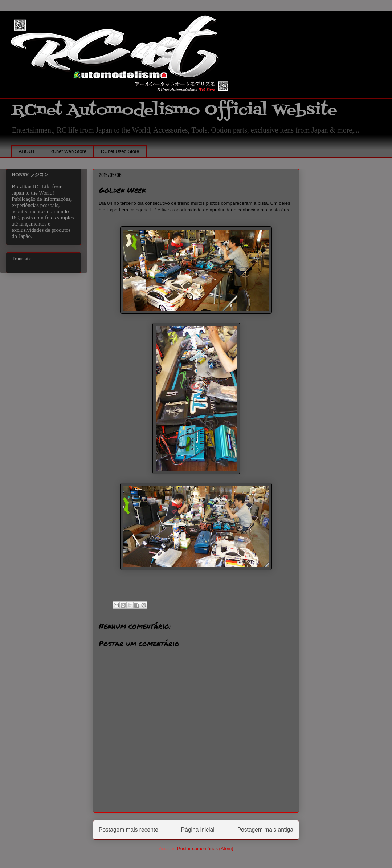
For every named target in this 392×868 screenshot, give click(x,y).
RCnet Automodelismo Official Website (174, 110)
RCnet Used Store (120, 151)
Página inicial (198, 830)
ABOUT (27, 151)
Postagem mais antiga (265, 830)
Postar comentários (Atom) (205, 849)
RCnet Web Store (68, 151)
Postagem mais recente (128, 830)
